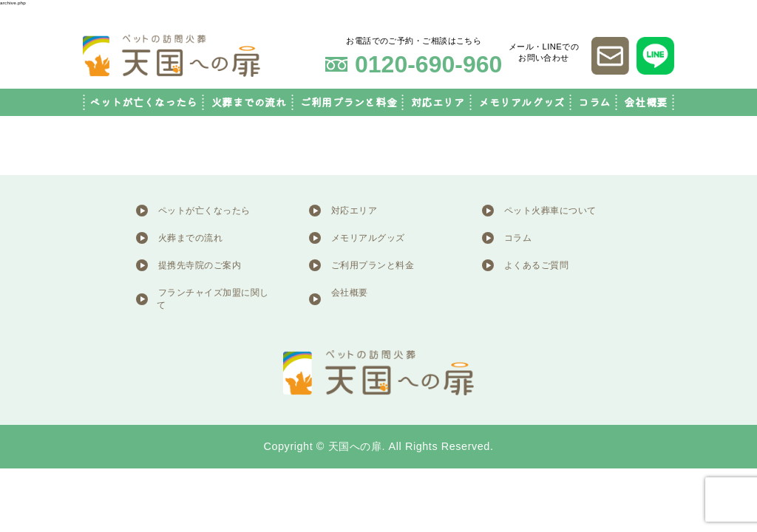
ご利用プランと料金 (349, 102)
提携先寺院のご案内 (200, 265)
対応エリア (438, 102)
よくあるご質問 (536, 265)
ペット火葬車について (550, 211)
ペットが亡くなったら (143, 102)
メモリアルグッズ (522, 102)
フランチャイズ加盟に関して (213, 299)
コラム (594, 102)
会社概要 (645, 102)
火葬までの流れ (249, 102)
